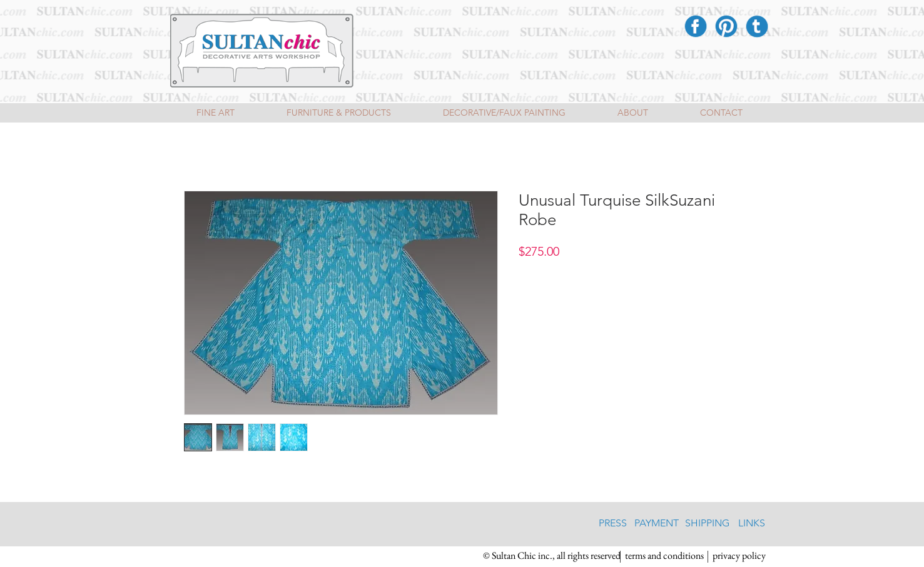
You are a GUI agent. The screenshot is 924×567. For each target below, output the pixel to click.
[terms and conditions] (665, 556)
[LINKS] (752, 524)
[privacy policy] (739, 556)
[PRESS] (613, 524)
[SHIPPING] (707, 524)
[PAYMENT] (657, 524)
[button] (552, 556)
